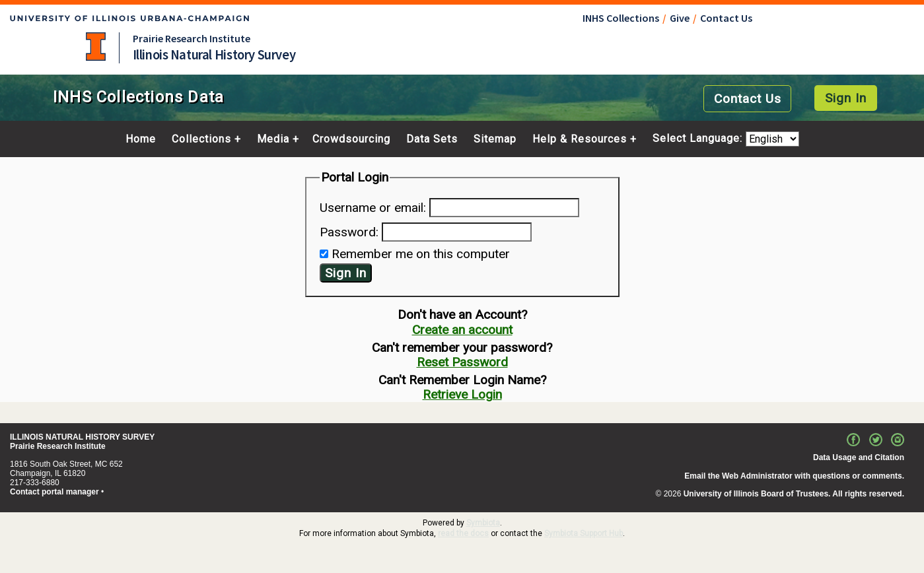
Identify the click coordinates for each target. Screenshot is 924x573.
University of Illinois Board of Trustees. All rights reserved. (794, 494)
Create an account (462, 330)
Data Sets (432, 139)
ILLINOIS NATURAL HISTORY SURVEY (82, 437)
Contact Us (726, 18)
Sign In (846, 98)
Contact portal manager (54, 492)
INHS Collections (621, 18)
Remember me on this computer (421, 254)
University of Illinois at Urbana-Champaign (96, 47)
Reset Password (462, 362)
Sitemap (495, 139)
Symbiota (483, 523)
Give (680, 18)
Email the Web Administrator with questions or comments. (794, 476)
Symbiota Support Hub (584, 533)
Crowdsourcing (351, 139)
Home (141, 139)
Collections (201, 139)
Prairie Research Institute (192, 38)
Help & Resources (580, 139)
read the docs (463, 533)
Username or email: (373, 208)
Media (273, 139)
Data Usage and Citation (859, 457)
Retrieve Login (462, 394)
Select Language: (699, 139)
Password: (349, 232)
